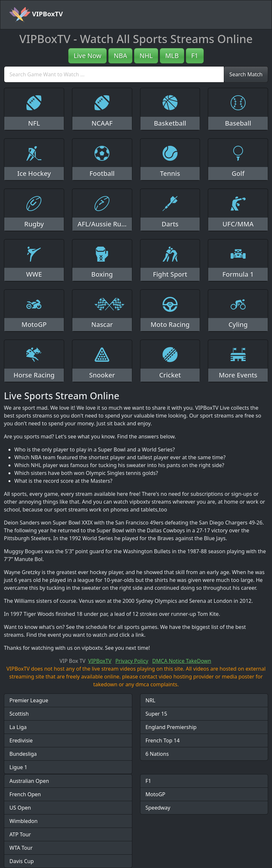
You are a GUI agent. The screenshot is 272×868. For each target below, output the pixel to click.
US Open (20, 808)
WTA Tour (21, 848)
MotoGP (156, 794)
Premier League (29, 700)
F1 (195, 56)
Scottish (19, 714)
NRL (151, 700)
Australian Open (29, 781)
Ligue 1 (18, 767)
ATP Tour (20, 834)
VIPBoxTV (36, 15)
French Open (25, 794)
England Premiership (171, 727)
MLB (172, 56)
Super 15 (157, 714)
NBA (120, 56)
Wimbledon (23, 821)
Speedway (158, 808)
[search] (114, 74)
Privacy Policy (132, 661)
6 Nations (157, 754)
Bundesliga (23, 754)
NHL (146, 56)
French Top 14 (163, 740)
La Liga (18, 727)
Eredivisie (21, 740)
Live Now (87, 56)
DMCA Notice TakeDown (182, 661)
